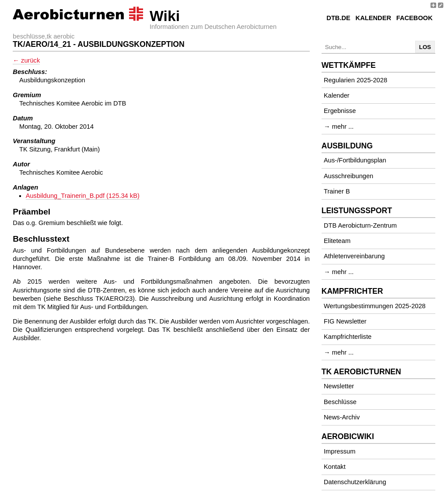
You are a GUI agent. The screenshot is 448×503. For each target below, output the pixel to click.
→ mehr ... (339, 127)
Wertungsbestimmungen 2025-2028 (375, 306)
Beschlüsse (340, 402)
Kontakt (335, 467)
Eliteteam (337, 241)
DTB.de (338, 18)
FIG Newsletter (345, 321)
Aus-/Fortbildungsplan (355, 160)
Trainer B (337, 191)
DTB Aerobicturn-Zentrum (360, 225)
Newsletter (339, 386)
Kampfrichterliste (348, 337)
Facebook (415, 18)
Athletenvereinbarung (354, 256)
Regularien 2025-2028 (355, 80)
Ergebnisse (340, 111)
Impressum (339, 451)
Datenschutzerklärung (355, 482)
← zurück (26, 60)
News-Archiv (342, 417)
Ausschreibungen (348, 176)
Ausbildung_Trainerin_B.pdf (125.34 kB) (83, 196)
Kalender (373, 18)
